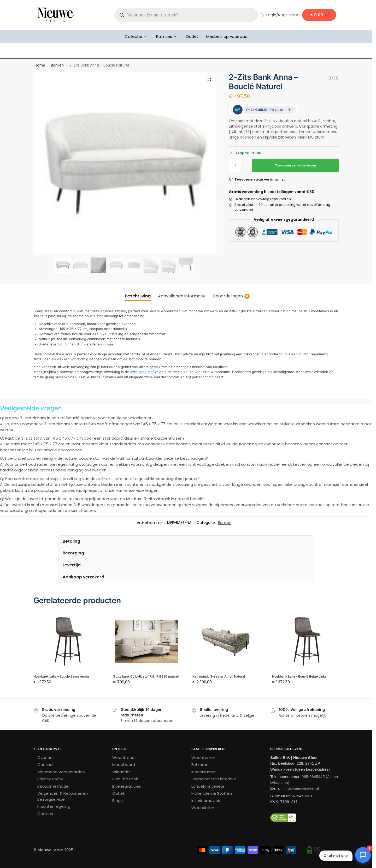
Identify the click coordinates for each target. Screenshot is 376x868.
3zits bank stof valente (148, 372)
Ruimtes (166, 36)
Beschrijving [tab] (138, 296)
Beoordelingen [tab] (231, 296)
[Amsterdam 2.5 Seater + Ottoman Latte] (336, 78)
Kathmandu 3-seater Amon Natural (219, 676)
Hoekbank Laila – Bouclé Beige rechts (61, 676)
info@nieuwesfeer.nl (301, 788)
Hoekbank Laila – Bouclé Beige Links (299, 676)
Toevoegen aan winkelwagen (295, 165)
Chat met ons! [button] (336, 856)
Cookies (45, 814)
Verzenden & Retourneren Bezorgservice (63, 796)
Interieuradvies (127, 786)
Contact (46, 765)
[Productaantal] (235, 165)
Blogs (118, 801)
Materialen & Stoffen (212, 793)
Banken (57, 65)
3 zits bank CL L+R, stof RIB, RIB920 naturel (146, 676)
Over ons (46, 758)
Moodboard (124, 765)
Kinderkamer (204, 772)
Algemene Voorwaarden (61, 772)
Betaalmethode (53, 786)
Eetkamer (201, 765)
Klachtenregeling (54, 806)
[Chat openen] (363, 855)
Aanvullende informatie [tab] (182, 296)
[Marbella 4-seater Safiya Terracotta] (331, 78)
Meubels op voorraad (227, 36)
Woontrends (124, 758)
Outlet (192, 36)
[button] (209, 80)
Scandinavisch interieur (214, 779)
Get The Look (125, 779)
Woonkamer (203, 758)
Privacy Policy (50, 779)
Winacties (122, 772)
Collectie (136, 36)
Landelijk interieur (208, 786)
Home (40, 65)
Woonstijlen (203, 808)
